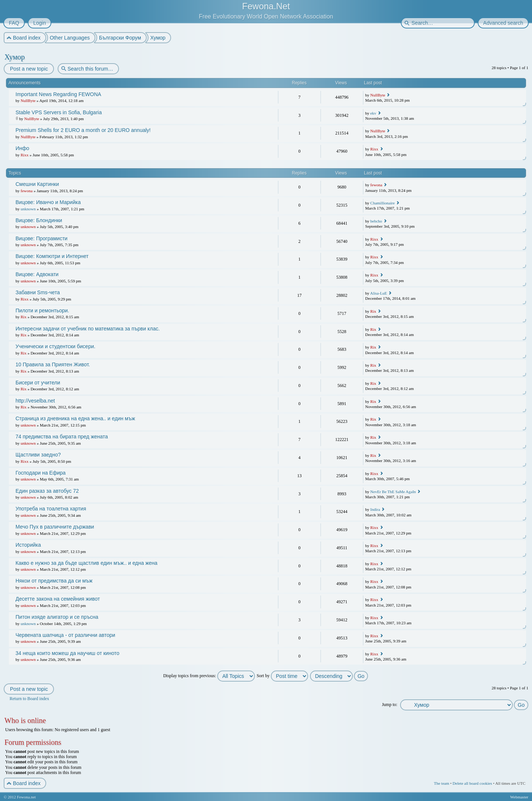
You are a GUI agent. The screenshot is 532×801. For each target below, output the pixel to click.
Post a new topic (29, 69)
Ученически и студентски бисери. (55, 346)
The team (441, 783)
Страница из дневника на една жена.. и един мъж (75, 418)
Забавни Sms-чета (38, 292)
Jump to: (390, 705)
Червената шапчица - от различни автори (65, 635)
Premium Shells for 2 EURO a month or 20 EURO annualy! (83, 130)
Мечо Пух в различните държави (55, 527)
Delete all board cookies (472, 783)
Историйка (28, 545)
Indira (375, 509)
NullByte (28, 101)
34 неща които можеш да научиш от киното (67, 653)
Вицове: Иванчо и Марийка (48, 202)
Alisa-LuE (379, 293)
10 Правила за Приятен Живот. (53, 364)
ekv (373, 113)
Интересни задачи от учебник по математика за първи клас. (88, 329)
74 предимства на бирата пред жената (62, 437)
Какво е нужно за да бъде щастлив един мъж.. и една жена (86, 563)
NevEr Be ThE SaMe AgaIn (393, 492)
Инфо (22, 148)
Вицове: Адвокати (37, 274)
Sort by (282, 676)
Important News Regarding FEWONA (58, 94)
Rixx (25, 155)
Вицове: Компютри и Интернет (52, 256)
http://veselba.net (35, 401)
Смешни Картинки (37, 184)
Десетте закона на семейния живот (58, 599)
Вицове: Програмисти (42, 238)
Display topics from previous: (209, 676)
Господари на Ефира (41, 473)
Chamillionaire (382, 203)
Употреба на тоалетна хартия (51, 509)
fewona (27, 191)
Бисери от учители (38, 383)
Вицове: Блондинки (39, 220)
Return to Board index (29, 699)
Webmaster (519, 797)
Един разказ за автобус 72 (47, 491)
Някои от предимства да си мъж (54, 581)
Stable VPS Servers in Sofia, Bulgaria (59, 112)
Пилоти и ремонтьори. (42, 310)
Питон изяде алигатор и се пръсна (57, 617)
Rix (24, 317)
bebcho (376, 221)
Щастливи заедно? (38, 455)
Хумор (15, 57)
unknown (28, 209)
